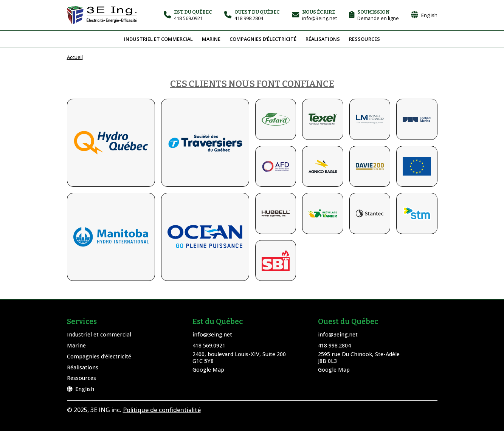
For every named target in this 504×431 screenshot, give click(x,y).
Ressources (364, 39)
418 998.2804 (334, 345)
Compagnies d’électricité (263, 39)
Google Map (208, 370)
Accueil (75, 57)
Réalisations (323, 39)
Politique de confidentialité (162, 410)
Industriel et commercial (158, 39)
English (81, 389)
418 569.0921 (209, 345)
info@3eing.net (212, 334)
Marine (211, 39)
